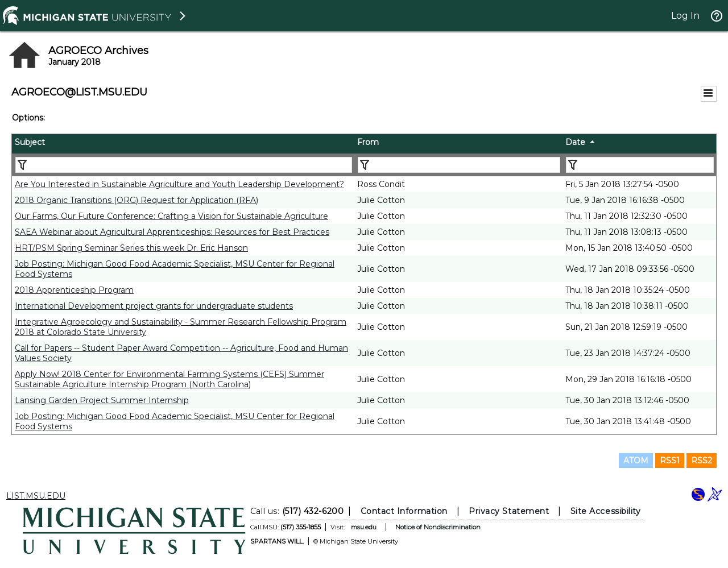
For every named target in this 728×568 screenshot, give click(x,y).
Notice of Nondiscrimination (438, 527)
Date (575, 142)
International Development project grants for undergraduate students (154, 306)
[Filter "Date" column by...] (640, 165)
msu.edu (364, 527)
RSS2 (702, 461)
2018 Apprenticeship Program (74, 290)
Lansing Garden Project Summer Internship (102, 400)
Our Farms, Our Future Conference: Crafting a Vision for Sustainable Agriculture (171, 216)
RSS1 (670, 461)
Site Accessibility (606, 511)
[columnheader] (183, 144)
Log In (685, 16)
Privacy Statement (509, 511)
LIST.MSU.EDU (36, 496)
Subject (30, 142)
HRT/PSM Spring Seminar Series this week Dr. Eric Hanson (131, 248)
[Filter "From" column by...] (459, 165)
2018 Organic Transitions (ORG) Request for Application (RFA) (136, 200)
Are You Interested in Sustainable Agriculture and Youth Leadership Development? (179, 184)
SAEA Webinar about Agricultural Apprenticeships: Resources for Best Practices (172, 232)
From (368, 142)
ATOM (636, 461)
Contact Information (404, 511)
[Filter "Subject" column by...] (184, 165)
